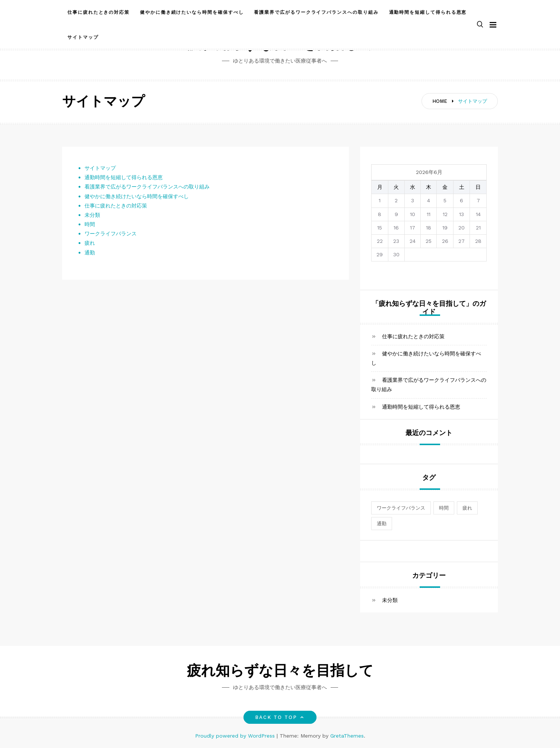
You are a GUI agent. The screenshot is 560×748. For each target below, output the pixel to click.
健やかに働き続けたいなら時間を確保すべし (192, 12)
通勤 (90, 253)
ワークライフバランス (111, 234)
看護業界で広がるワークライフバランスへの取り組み (316, 12)
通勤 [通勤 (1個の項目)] (382, 524)
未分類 (92, 215)
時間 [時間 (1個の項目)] (444, 508)
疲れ (90, 243)
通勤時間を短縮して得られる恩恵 (428, 12)
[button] (480, 25)
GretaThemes (347, 736)
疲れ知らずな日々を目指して (280, 672)
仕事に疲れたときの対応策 (98, 12)
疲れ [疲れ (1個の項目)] (467, 508)
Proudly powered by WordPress (236, 736)
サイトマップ (83, 37)
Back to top (280, 717)
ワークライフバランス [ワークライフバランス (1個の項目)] (401, 508)
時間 (90, 224)
